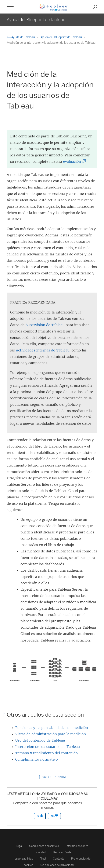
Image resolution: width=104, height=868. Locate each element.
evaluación (73, 161)
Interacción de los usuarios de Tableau (48, 747)
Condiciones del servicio (44, 846)
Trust (43, 859)
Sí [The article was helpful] (40, 816)
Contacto (59, 859)
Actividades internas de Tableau (43, 350)
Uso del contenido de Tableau (40, 740)
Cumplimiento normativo (37, 759)
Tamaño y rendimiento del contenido (46, 753)
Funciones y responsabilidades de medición (52, 728)
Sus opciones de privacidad (57, 865)
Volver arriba (52, 777)
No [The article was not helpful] (54, 816)
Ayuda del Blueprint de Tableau (61, 37)
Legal (19, 846)
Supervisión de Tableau (45, 325)
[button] (10, 7)
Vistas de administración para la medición (51, 734)
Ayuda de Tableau (21, 37)
